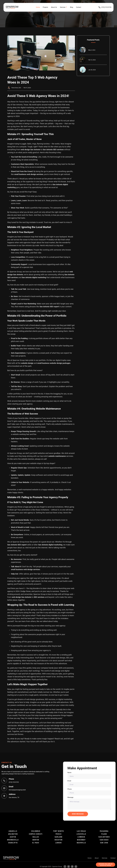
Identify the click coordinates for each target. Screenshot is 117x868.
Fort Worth (58, 831)
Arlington (13, 834)
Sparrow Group (57, 866)
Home (38, 7)
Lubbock (81, 837)
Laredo (58, 843)
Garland (58, 837)
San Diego (104, 840)
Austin (13, 837)
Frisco (59, 834)
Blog (72, 7)
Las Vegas (81, 831)
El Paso (36, 843)
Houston (58, 840)
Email (89, 784)
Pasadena (104, 831)
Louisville (81, 834)
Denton (36, 840)
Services (105, 858)
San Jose (104, 843)
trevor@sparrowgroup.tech (17, 790)
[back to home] (15, 7)
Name (89, 775)
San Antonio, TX (14, 797)
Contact (79, 7)
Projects (45, 7)
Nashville (81, 843)
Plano (104, 834)
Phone (89, 792)
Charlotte (13, 843)
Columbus (36, 831)
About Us (54, 7)
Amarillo (13, 831)
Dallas (36, 837)
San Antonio (104, 837)
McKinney (81, 840)
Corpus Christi (36, 834)
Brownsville (13, 840)
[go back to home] (11, 858)
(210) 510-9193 (105, 7)
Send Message (78, 814)
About (97, 858)
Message (89, 803)
